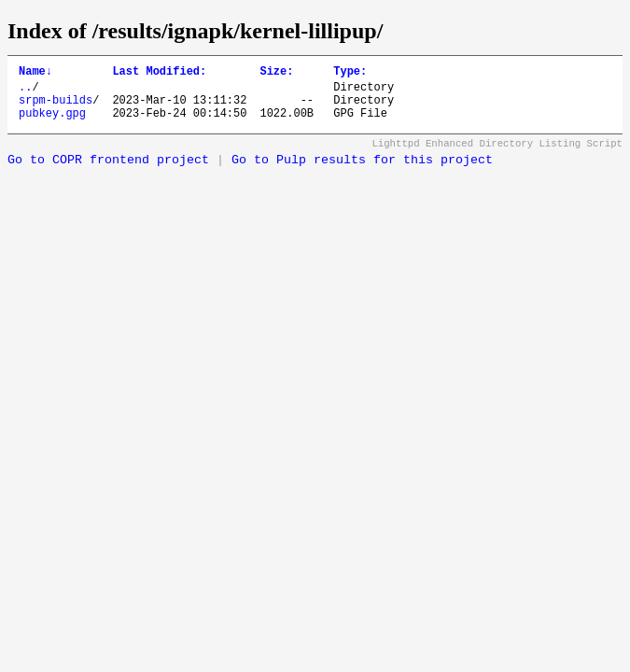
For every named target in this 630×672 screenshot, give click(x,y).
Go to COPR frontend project (108, 171)
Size (276, 73)
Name (35, 73)
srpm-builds (56, 108)
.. (25, 92)
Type (350, 73)
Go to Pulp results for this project (362, 171)
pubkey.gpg (52, 124)
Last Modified (159, 73)
